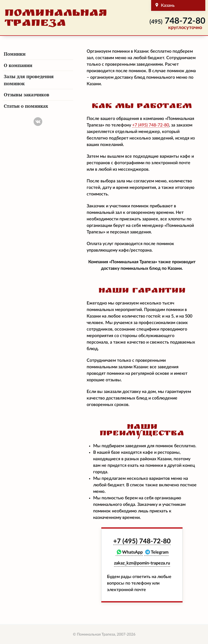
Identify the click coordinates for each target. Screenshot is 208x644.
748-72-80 (177, 21)
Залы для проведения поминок (29, 80)
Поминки (15, 54)
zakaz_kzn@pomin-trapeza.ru (142, 563)
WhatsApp (132, 552)
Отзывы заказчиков (27, 95)
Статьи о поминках (26, 106)
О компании (18, 65)
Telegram (160, 552)
